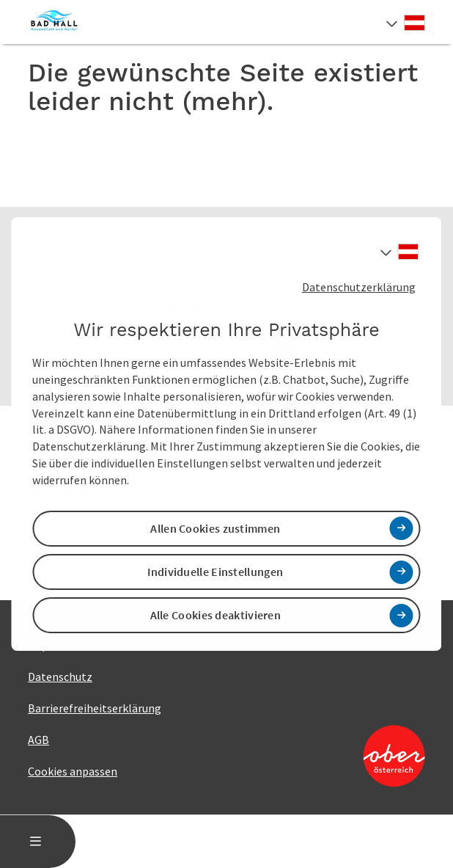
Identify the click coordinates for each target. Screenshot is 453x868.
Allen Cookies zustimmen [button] (215, 528)
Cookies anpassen (73, 771)
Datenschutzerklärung (359, 287)
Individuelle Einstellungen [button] (215, 572)
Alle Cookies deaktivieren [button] (216, 615)
